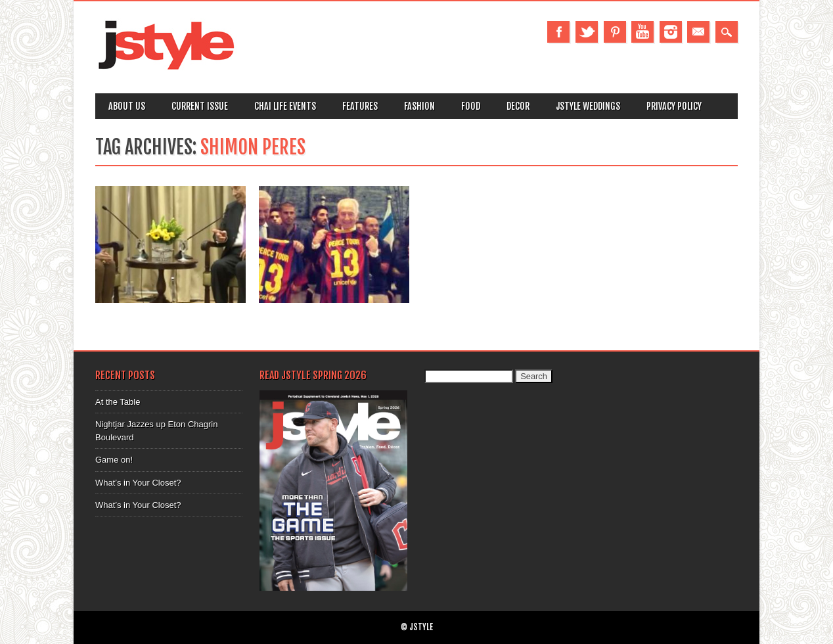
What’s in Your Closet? (138, 483)
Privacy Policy (674, 106)
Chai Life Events (285, 106)
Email (698, 32)
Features (360, 106)
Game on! (114, 460)
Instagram (671, 32)
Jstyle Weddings (588, 106)
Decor (518, 106)
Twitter (587, 32)
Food (471, 106)
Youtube (642, 32)
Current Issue (200, 106)
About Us (127, 106)
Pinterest (615, 32)
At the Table (118, 402)
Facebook (558, 32)
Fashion (419, 106)
